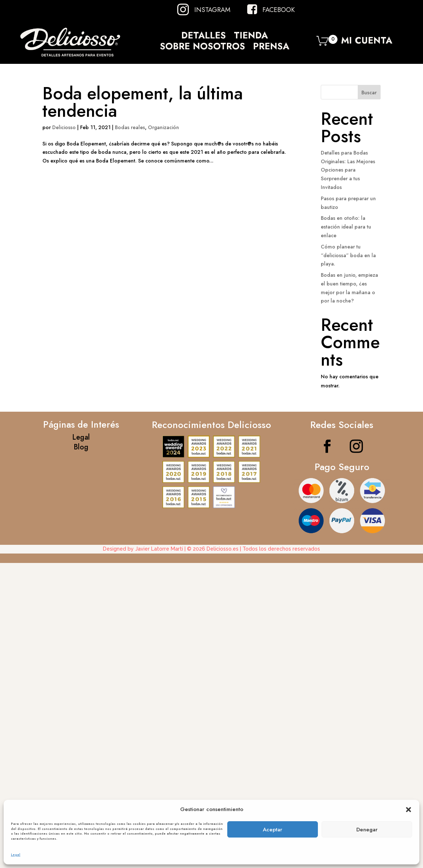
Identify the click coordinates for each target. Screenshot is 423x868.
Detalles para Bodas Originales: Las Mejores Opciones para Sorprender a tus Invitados (348, 170)
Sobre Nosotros (202, 48)
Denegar (367, 830)
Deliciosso (64, 127)
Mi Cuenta (367, 42)
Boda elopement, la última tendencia (143, 102)
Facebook (279, 10)
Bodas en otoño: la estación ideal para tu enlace (346, 227)
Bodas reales (130, 127)
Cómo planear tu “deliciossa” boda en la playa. (348, 255)
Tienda (251, 37)
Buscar (369, 92)
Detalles (204, 37)
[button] (409, 810)
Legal (16, 854)
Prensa (271, 48)
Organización (163, 127)
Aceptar (273, 830)
